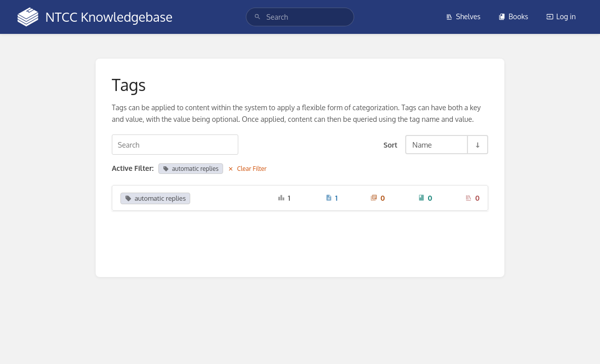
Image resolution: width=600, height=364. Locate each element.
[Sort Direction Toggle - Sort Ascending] (477, 145)
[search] (300, 17)
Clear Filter (247, 169)
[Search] (258, 17)
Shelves (463, 16)
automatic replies (191, 169)
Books (513, 16)
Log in (561, 16)
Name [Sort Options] (422, 145)
